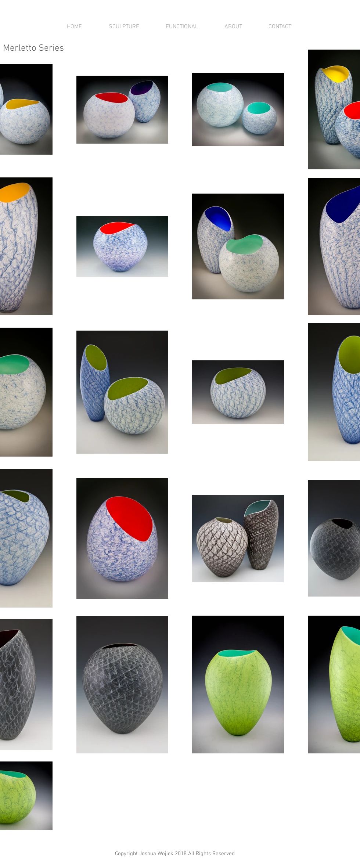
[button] (124, 27)
